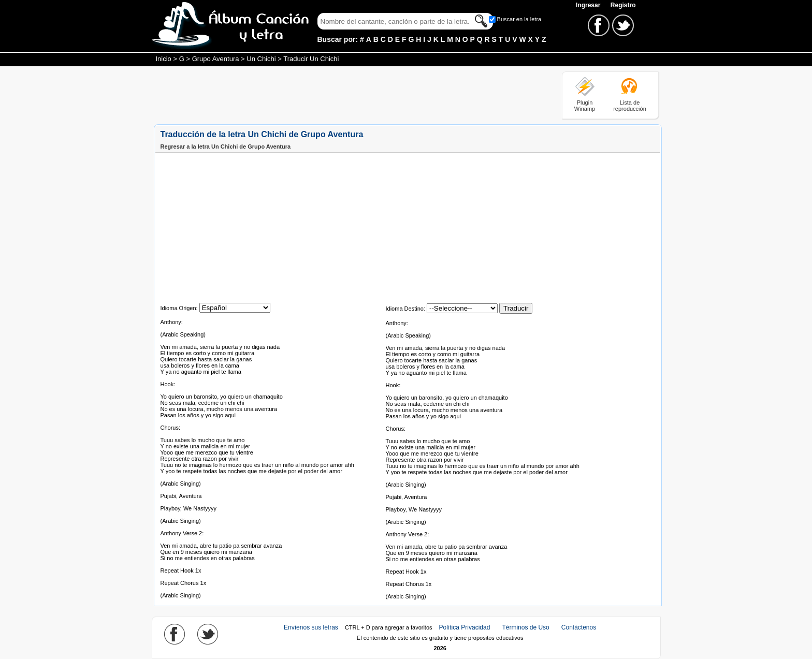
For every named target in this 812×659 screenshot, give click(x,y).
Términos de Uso (525, 627)
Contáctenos (579, 627)
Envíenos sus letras (311, 627)
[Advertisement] (342, 95)
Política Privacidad (465, 627)
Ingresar (589, 5)
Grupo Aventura (216, 59)
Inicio (164, 59)
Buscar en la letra (519, 19)
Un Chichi (261, 59)
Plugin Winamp (585, 106)
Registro (623, 5)
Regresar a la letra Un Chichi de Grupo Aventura (226, 147)
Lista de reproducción (630, 106)
